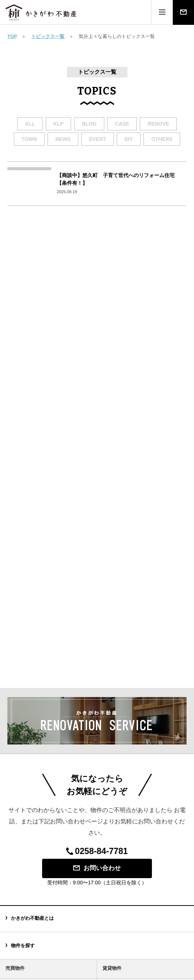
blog (89, 124)
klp (59, 124)
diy (129, 139)
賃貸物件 (112, 968)
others (162, 139)
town (29, 139)
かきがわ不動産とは (32, 918)
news (63, 139)
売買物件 (15, 968)
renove (158, 124)
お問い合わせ (97, 868)
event (97, 139)
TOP (12, 36)
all (30, 124)
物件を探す (23, 945)
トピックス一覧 (48, 36)
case (122, 124)
